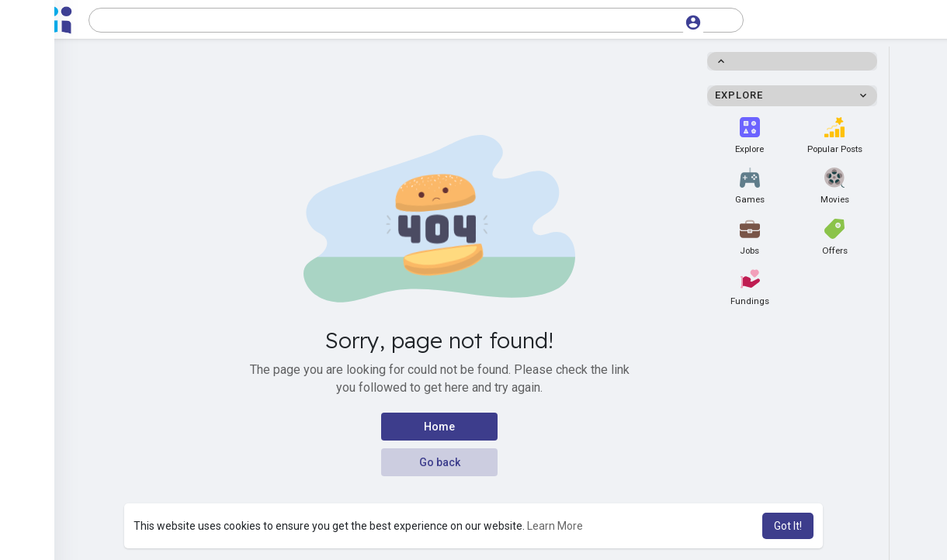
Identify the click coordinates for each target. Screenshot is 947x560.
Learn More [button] (555, 526)
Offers (835, 237)
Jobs (750, 237)
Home (439, 427)
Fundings (750, 288)
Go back (440, 462)
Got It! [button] (788, 526)
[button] (416, 20)
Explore (749, 136)
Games (750, 186)
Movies (835, 186)
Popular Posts (835, 136)
